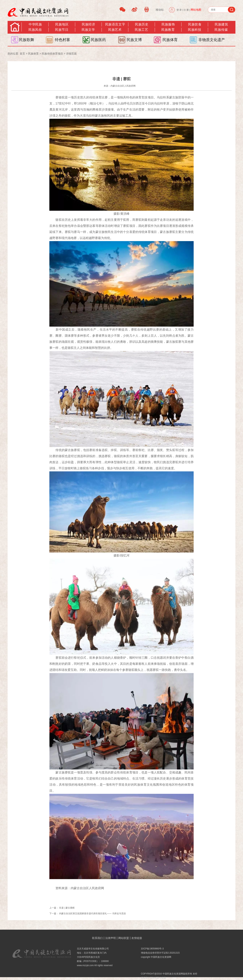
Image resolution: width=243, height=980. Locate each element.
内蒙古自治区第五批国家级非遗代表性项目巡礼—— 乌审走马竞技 (92, 914)
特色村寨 (62, 40)
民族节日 (62, 30)
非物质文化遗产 (212, 40)
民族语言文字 (115, 24)
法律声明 (110, 938)
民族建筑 (221, 24)
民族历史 (142, 24)
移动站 (160, 10)
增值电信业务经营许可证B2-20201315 (160, 953)
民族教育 (168, 30)
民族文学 (88, 30)
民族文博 (134, 40)
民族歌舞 (27, 40)
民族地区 (62, 24)
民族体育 (170, 40)
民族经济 (88, 24)
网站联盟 (124, 938)
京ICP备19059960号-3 (152, 949)
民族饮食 (195, 24)
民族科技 (195, 30)
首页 (22, 54)
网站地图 (196, 10)
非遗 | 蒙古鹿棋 (67, 908)
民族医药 (98, 40)
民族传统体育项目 (52, 54)
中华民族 (35, 24)
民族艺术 (115, 30)
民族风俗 (35, 30)
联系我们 (97, 938)
